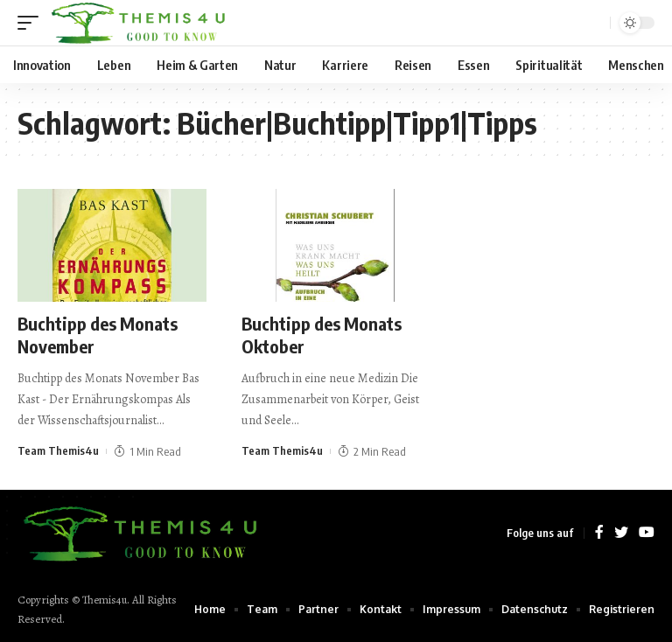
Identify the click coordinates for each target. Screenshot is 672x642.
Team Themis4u (58, 451)
